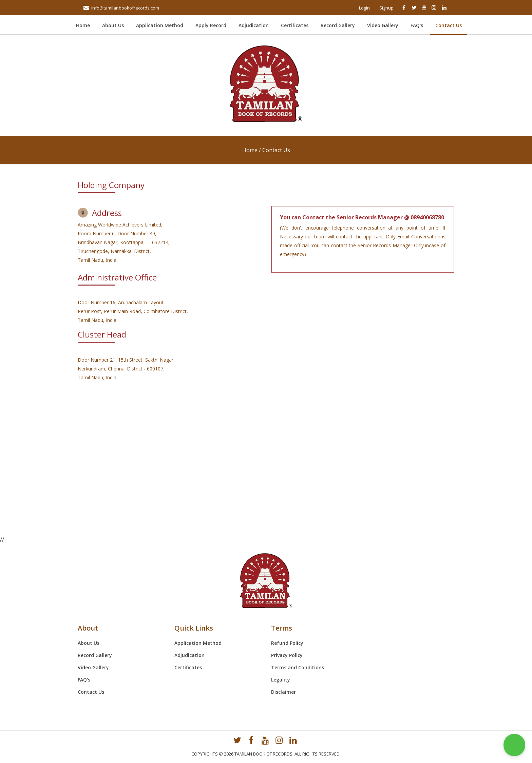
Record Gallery (338, 25)
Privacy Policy (287, 655)
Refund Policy (287, 643)
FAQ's (417, 25)
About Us (113, 25)
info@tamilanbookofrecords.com (125, 8)
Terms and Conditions (298, 667)
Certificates (295, 25)
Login (364, 8)
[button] (514, 745)
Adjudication (254, 25)
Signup (386, 8)
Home (86, 25)
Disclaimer (283, 692)
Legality (281, 680)
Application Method (160, 25)
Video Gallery (383, 25)
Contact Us (449, 25)
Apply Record (211, 25)
